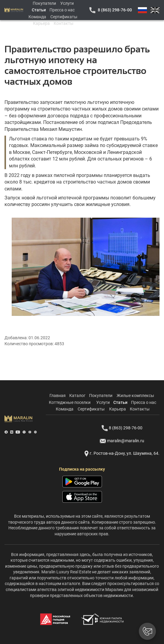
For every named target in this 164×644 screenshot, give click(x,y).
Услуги (67, 3)
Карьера (41, 23)
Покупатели (44, 3)
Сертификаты (64, 17)
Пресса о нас (62, 10)
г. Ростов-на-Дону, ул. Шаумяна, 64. (122, 454)
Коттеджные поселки (70, 402)
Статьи (39, 10)
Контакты (64, 23)
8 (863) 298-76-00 (115, 10)
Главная (58, 396)
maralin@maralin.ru (122, 441)
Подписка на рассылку (82, 469)
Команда (37, 17)
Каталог (77, 396)
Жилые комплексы (135, 396)
